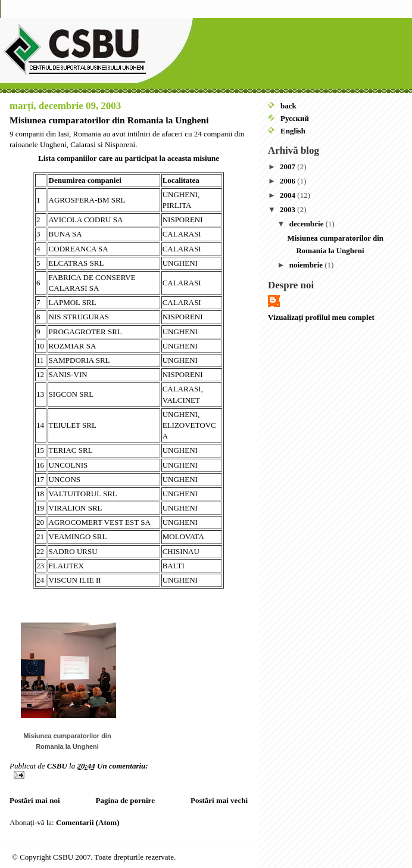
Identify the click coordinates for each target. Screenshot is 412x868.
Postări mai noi (35, 800)
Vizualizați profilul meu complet (321, 317)
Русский (295, 118)
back (288, 106)
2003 (288, 209)
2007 (288, 167)
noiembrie (307, 265)
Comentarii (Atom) (88, 822)
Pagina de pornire (125, 800)
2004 (288, 195)
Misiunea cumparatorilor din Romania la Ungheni (109, 120)
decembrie (308, 224)
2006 (288, 181)
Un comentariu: (123, 766)
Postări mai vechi (219, 800)
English (293, 131)
